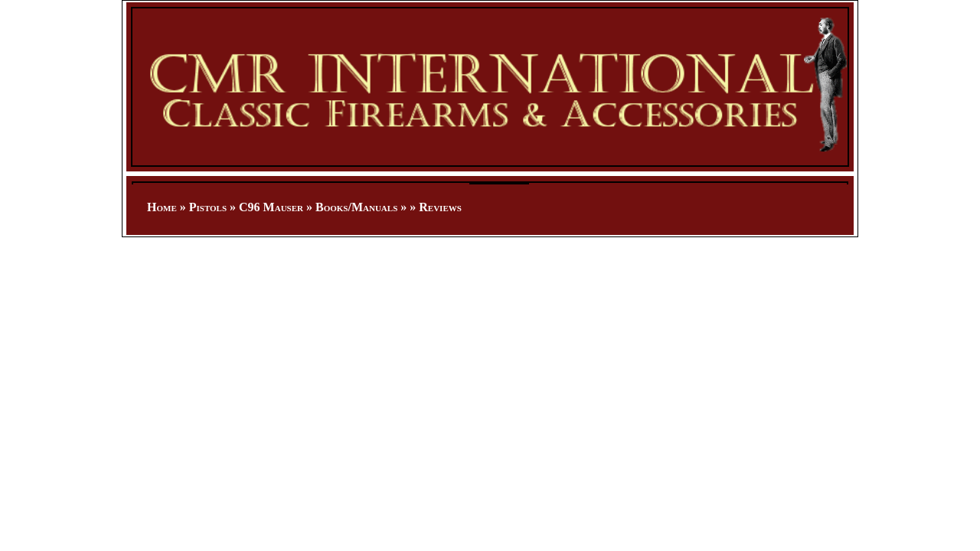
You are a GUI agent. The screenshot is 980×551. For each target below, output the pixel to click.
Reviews (440, 207)
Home (162, 207)
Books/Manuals (356, 207)
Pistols (208, 207)
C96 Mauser (271, 207)
